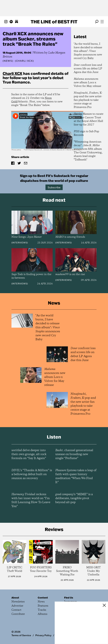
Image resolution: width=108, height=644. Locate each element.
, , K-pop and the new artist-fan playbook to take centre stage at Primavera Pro (88, 100)
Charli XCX (12, 73)
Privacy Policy (43, 635)
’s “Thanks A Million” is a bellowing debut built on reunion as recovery (32, 474)
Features (43, 606)
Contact (16, 610)
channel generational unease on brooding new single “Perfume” (74, 454)
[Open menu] (102, 22)
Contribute (18, 614)
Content (43, 598)
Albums (43, 614)
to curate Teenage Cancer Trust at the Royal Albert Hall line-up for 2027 (89, 119)
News (8, 61)
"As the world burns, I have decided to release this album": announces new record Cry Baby (88, 51)
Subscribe (54, 187)
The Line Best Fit (54, 22)
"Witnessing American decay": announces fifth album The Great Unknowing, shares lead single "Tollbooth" (88, 151)
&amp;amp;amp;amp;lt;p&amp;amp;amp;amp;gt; (47, 131)
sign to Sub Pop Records (86, 133)
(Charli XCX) (24, 61)
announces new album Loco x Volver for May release (87, 83)
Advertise (17, 606)
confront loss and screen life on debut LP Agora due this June (88, 69)
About (15, 598)
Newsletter (18, 602)
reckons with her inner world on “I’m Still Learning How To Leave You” (31, 500)
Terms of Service (21, 635)
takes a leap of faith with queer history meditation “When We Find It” (76, 476)
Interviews (20, 243)
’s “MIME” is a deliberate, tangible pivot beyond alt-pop (74, 498)
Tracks (42, 610)
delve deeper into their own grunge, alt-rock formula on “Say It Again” (29, 454)
